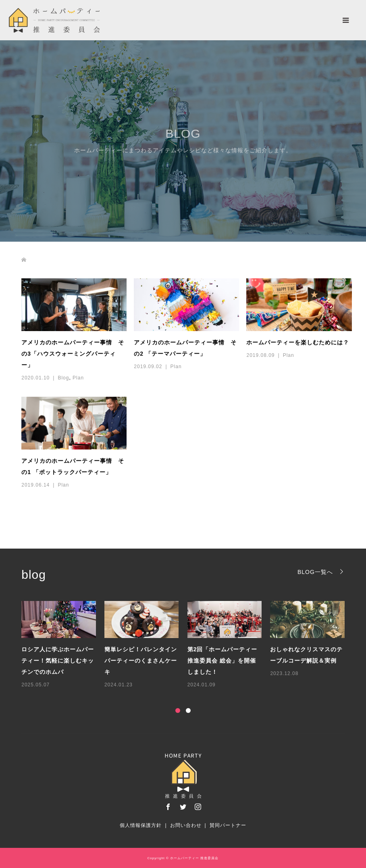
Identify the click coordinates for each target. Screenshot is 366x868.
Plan (78, 378)
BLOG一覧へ (315, 572)
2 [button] (188, 711)
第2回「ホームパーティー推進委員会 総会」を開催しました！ (223, 661)
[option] (187, 645)
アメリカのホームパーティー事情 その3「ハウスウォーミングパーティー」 (73, 354)
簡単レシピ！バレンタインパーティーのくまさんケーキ (141, 661)
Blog (63, 378)
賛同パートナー (228, 825)
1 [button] (178, 711)
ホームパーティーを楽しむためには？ (298, 342)
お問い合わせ (186, 825)
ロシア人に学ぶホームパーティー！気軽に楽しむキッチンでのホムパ (58, 661)
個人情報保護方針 (141, 825)
